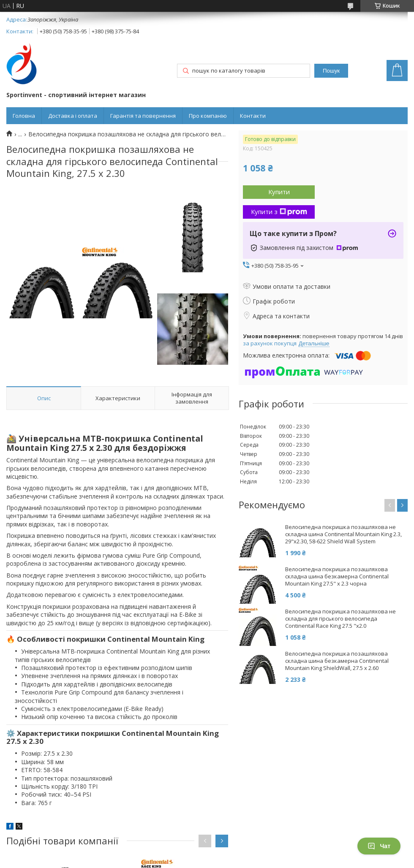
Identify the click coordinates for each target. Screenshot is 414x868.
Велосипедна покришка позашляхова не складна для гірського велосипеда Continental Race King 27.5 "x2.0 (340, 619)
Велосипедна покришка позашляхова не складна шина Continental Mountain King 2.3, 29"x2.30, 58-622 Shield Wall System (343, 534)
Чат (379, 846)
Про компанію (208, 116)
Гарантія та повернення (143, 116)
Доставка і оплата (73, 116)
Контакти (253, 116)
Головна (24, 116)
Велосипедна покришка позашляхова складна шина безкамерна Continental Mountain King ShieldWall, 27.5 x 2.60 (337, 661)
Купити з (279, 212)
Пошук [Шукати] (331, 71)
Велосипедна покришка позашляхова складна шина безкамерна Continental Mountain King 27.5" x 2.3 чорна (337, 576)
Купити (279, 192)
